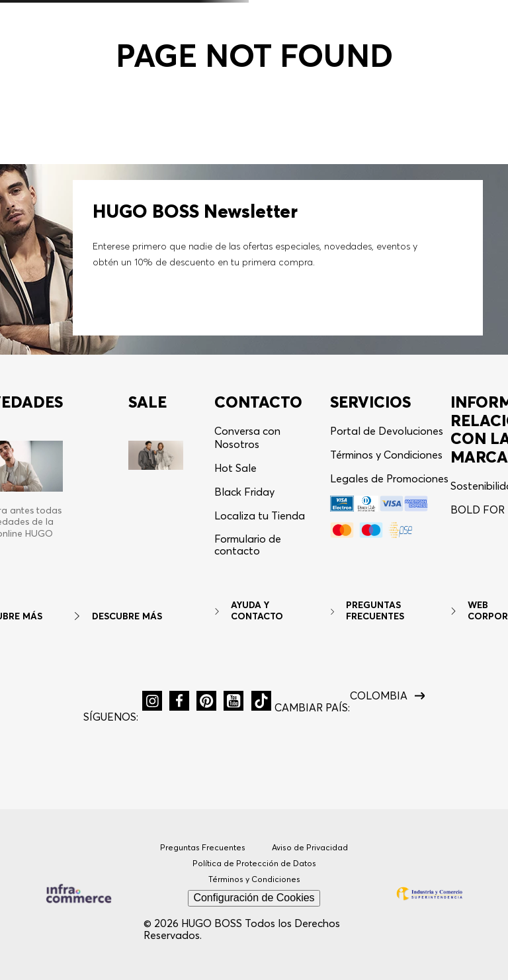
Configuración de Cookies (254, 898)
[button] (152, 701)
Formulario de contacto (248, 545)
